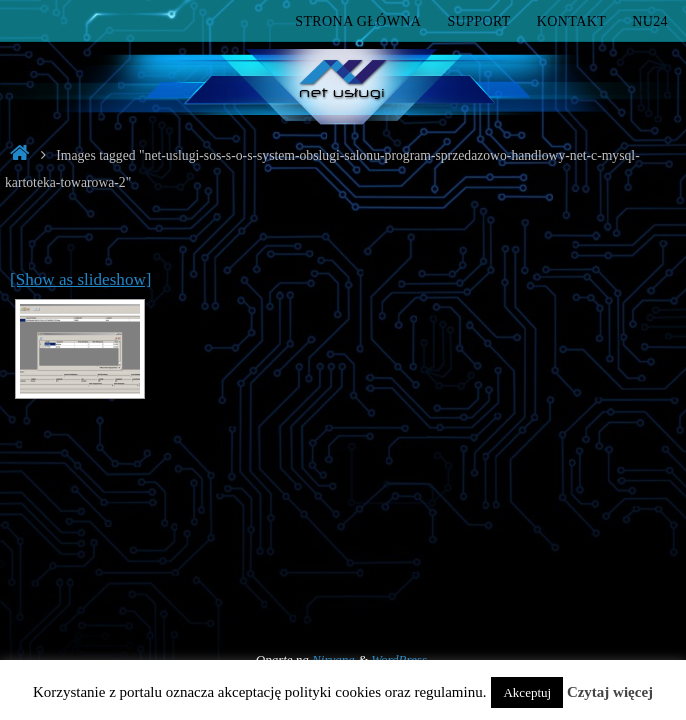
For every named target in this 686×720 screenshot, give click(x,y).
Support (478, 21)
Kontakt (571, 21)
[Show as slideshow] (81, 279)
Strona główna (358, 21)
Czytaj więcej (610, 692)
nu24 (650, 21)
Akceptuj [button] (527, 692)
